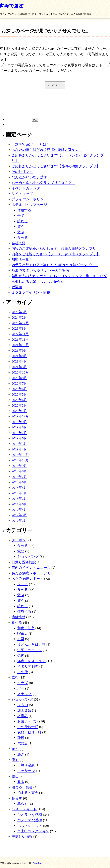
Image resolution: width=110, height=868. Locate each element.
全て (21, 216)
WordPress (38, 863)
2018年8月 (19, 471)
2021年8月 (19, 356)
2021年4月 (19, 361)
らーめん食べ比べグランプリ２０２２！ (43, 183)
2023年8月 (19, 328)
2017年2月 (19, 521)
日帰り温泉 (26, 765)
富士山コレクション (33, 831)
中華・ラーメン (30, 650)
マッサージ (26, 771)
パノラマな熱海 (30, 820)
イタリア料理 (28, 666)
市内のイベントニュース (31, 568)
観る (15, 776)
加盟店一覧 (20, 260)
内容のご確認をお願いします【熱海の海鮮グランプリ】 (56, 249)
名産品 (22, 716)
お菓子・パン (28, 721)
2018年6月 (19, 482)
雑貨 (21, 738)
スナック (24, 694)
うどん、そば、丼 (31, 644)
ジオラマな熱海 (30, 815)
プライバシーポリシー (29, 199)
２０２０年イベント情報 (31, 292)
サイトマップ (22, 194)
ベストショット (24, 809)
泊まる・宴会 (22, 787)
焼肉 (21, 656)
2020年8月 (19, 378)
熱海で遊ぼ (12, 6)
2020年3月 (19, 405)
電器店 (22, 743)
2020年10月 (20, 372)
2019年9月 (19, 422)
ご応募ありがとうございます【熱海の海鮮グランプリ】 (56, 166)
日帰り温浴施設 (24, 562)
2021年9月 (19, 350)
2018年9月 (19, 466)
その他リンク (22, 172)
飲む (21, 551)
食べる (23, 238)
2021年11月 (20, 339)
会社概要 (18, 243)
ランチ (23, 584)
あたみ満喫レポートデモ (31, 573)
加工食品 (24, 710)
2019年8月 (19, 427)
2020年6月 (19, 389)
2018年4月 (19, 493)
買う (21, 227)
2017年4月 (19, 510)
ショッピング (28, 557)
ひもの (23, 705)
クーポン (19, 540)
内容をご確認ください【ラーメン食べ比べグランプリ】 (56, 254)
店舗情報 (18, 617)
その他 (23, 672)
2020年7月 (19, 383)
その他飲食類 (28, 727)
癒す (15, 760)
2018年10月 (20, 460)
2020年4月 (19, 400)
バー (21, 688)
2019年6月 (19, 438)
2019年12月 (20, 416)
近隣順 (17, 287)
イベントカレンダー (28, 188)
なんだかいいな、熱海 (29, 177)
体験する (24, 210)
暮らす (17, 798)
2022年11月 (20, 334)
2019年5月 (19, 444)
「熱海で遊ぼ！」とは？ (31, 144)
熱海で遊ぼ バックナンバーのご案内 (40, 271)
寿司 (21, 639)
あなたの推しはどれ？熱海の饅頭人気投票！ (47, 150)
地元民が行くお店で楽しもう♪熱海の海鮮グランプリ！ (55, 265)
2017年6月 (19, 504)
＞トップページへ (55, 85)
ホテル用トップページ (29, 205)
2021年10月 (20, 345)
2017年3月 (19, 515)
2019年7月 (19, 433)
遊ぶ (21, 232)
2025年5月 (19, 312)
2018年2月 (19, 499)
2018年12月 (20, 455)
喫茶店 (22, 633)
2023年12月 (20, 323)
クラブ (23, 683)
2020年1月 (19, 411)
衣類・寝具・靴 (29, 732)
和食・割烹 (26, 628)
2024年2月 (19, 317)
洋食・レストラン (31, 661)
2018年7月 (19, 477)
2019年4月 (19, 449)
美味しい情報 (22, 837)
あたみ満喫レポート (27, 579)
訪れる (23, 221)
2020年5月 (19, 394)
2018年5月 (19, 488)
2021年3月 (19, 367)
